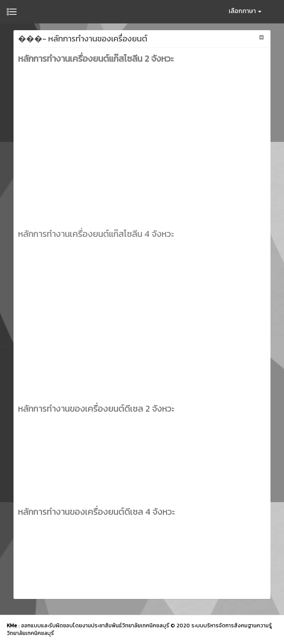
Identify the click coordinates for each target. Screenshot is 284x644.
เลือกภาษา (245, 11)
